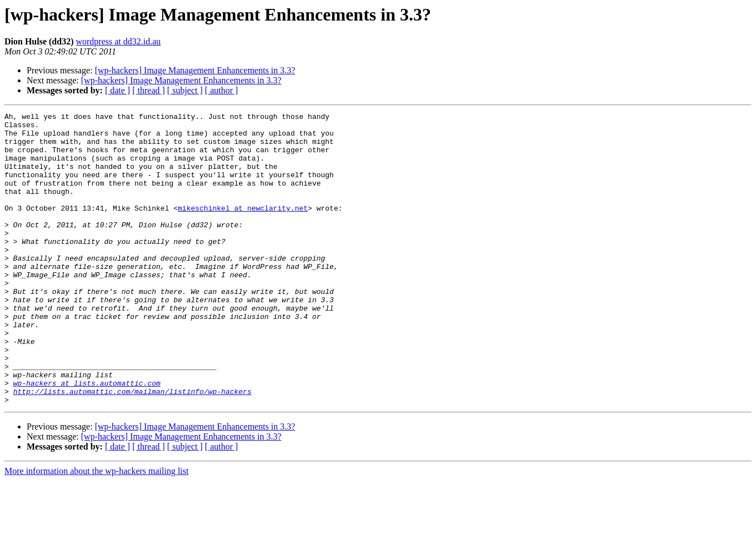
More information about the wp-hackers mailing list (96, 529)
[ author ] (222, 90)
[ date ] (117, 90)
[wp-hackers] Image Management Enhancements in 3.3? (195, 70)
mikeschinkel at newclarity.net (243, 228)
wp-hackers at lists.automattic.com (87, 438)
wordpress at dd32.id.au (118, 41)
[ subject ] (185, 90)
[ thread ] (149, 90)
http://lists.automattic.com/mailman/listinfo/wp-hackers (132, 448)
